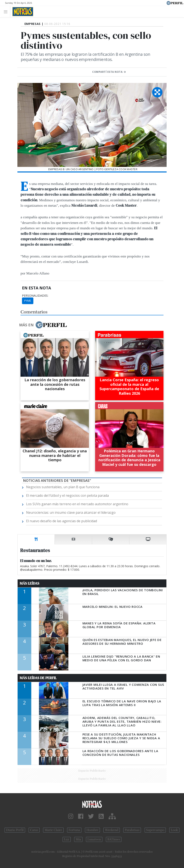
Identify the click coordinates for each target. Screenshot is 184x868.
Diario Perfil (15, 830)
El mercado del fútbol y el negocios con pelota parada (67, 495)
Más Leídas (30, 583)
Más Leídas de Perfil (38, 678)
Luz (67, 839)
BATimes (114, 839)
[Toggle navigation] (7, 12)
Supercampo (155, 830)
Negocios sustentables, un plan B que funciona (63, 487)
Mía (78, 839)
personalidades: (35, 296)
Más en (43, 325)
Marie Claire (53, 830)
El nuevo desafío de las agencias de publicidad (62, 521)
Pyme (28, 301)
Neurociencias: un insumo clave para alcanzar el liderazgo (71, 512)
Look (174, 830)
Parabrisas (132, 830)
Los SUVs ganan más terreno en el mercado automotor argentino (77, 504)
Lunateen (94, 839)
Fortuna (74, 830)
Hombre (92, 830)
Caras (34, 830)
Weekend (112, 830)
